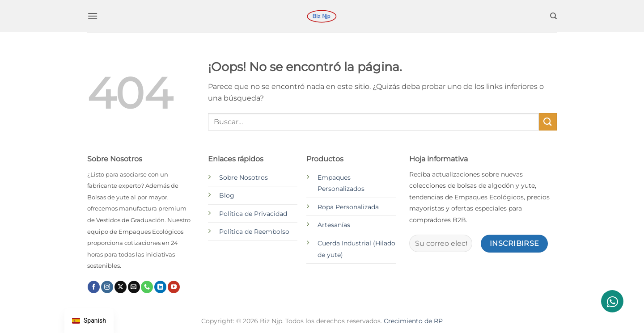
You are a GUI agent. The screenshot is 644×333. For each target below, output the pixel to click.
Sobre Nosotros (244, 177)
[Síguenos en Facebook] (94, 287)
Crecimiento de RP (413, 321)
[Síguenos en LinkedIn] (160, 287)
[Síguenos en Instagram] (107, 287)
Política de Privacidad (253, 214)
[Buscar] (553, 16)
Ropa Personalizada (348, 207)
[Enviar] (548, 122)
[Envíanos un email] (134, 287)
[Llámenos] (147, 287)
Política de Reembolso (254, 232)
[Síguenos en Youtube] (174, 287)
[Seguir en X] (121, 287)
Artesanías (334, 225)
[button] (93, 16)
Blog (227, 195)
